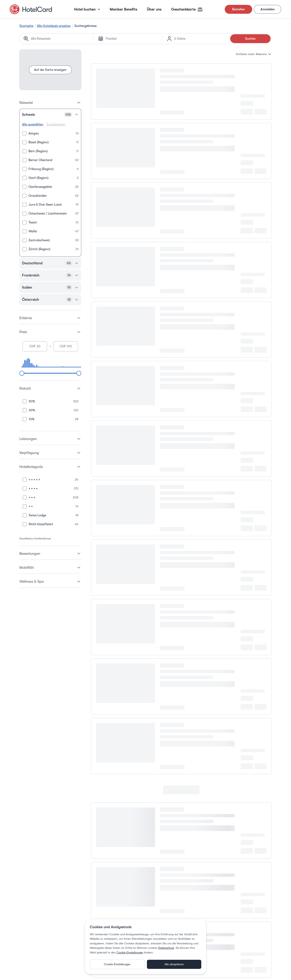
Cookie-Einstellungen (130, 952)
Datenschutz (166, 948)
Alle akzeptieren (174, 964)
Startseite (26, 26)
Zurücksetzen (56, 124)
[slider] (22, 373)
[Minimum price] (35, 346)
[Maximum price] (66, 346)
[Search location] (60, 39)
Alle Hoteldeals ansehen (54, 26)
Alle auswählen (33, 124)
